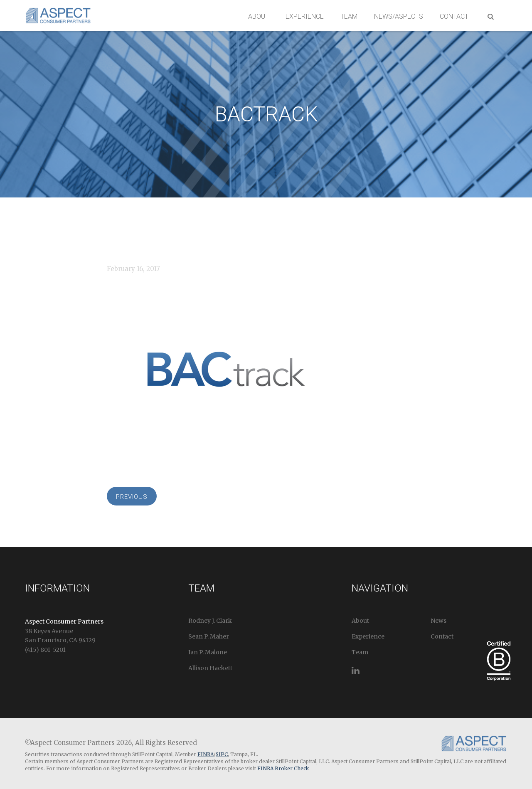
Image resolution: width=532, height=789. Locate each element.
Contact (454, 16)
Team (349, 16)
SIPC (222, 754)
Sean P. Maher (209, 636)
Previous (132, 497)
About (259, 16)
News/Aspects (399, 16)
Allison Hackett (210, 668)
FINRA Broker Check (283, 768)
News (438, 621)
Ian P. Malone (208, 652)
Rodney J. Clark (210, 621)
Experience (305, 16)
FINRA (206, 754)
